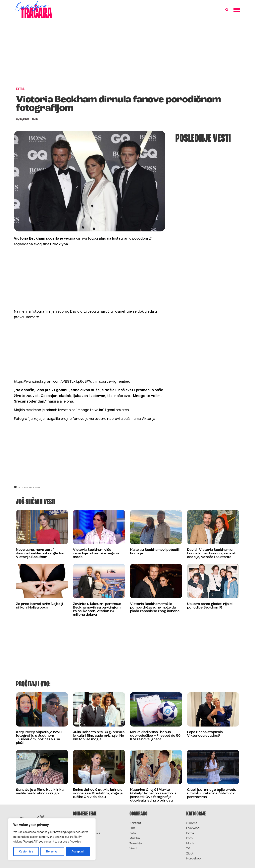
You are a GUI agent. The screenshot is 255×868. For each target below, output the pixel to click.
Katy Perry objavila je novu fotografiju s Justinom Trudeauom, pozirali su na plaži (39, 738)
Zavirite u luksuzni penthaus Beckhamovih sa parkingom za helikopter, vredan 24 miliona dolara (97, 609)
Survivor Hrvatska (86, 833)
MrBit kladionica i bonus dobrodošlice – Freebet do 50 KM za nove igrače (155, 736)
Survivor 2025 (83, 828)
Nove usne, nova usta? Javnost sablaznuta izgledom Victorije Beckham (41, 553)
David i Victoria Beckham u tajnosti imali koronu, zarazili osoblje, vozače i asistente (211, 553)
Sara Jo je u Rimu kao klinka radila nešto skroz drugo (40, 792)
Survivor (79, 823)
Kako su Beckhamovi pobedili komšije (155, 552)
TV (188, 849)
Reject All (52, 851)
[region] (52, 839)
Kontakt (135, 823)
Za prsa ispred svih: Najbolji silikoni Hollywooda (39, 606)
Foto (133, 833)
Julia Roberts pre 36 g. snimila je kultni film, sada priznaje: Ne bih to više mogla (99, 736)
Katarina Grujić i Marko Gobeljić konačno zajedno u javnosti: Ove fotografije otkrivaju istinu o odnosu (153, 795)
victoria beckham (29, 487)
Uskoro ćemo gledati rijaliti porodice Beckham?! (210, 606)
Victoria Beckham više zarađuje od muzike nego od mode (97, 553)
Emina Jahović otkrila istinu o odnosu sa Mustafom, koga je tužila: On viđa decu (98, 793)
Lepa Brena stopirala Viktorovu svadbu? (205, 734)
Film (132, 828)
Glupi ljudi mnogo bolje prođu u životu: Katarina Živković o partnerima (212, 793)
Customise (26, 851)
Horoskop (194, 859)
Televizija (136, 844)
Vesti (133, 849)
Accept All (78, 851)
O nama (192, 823)
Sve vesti (193, 828)
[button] (227, 10)
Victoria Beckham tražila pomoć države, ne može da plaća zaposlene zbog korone (155, 608)
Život (190, 854)
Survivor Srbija (84, 838)
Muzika (135, 838)
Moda (190, 844)
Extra (190, 833)
